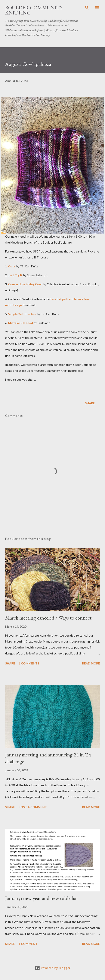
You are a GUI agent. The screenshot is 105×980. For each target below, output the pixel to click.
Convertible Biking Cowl (25, 284)
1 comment (28, 944)
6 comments (29, 663)
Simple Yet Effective (22, 314)
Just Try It (15, 275)
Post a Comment (33, 807)
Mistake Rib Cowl (21, 323)
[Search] (87, 8)
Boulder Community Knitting (34, 10)
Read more (91, 663)
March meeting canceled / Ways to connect (48, 618)
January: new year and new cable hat (42, 898)
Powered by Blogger (53, 968)
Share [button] (90, 403)
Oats (12, 266)
